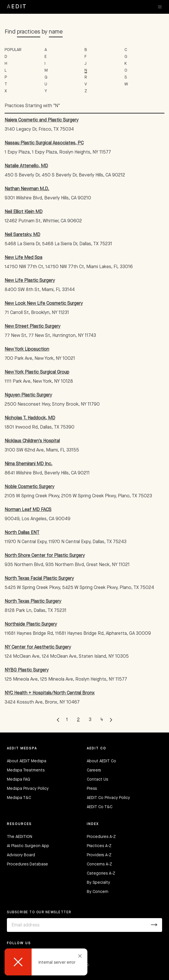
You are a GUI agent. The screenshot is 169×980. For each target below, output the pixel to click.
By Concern (98, 892)
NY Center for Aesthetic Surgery (38, 647)
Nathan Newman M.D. (27, 189)
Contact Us (97, 779)
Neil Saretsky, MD (22, 235)
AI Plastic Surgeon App (28, 846)
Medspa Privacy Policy (28, 789)
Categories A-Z (101, 873)
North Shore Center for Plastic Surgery (45, 556)
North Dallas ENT (22, 533)
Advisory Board (21, 855)
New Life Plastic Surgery (30, 281)
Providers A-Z (99, 855)
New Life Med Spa (23, 258)
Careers (94, 770)
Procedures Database (27, 864)
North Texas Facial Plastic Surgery (39, 579)
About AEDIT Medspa (27, 761)
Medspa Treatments (26, 770)
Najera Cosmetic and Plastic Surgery (42, 120)
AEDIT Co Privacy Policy (108, 798)
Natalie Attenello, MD (26, 166)
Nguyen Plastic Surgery (28, 395)
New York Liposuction (27, 349)
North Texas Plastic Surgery (33, 602)
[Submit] (154, 925)
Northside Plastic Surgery (31, 624)
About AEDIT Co (101, 761)
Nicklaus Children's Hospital (32, 441)
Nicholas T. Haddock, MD (30, 418)
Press (92, 789)
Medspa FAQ (19, 779)
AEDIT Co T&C (100, 807)
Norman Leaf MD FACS (28, 510)
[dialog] (46, 962)
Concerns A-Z (99, 864)
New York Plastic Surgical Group (37, 372)
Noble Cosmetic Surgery (29, 487)
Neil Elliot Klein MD (24, 212)
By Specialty (98, 883)
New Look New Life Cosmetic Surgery (44, 304)
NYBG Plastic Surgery (27, 670)
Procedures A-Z (101, 837)
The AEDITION (20, 837)
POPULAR (13, 50)
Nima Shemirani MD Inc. (28, 464)
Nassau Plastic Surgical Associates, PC (44, 143)
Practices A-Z (99, 846)
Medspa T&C (19, 798)
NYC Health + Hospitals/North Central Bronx (50, 693)
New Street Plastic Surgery (32, 327)
